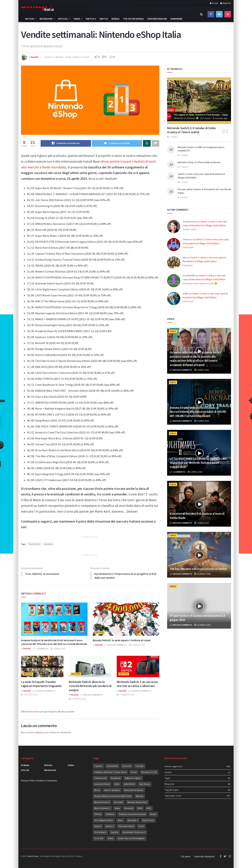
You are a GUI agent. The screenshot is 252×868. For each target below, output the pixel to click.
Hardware (176, 19)
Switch (104, 19)
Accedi (214, 3)
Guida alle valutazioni (204, 857)
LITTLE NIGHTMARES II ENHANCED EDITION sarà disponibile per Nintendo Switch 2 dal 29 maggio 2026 (198, 463)
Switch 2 (91, 19)
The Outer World (133, 19)
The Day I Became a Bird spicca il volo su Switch (198, 569)
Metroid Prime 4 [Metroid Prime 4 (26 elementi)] (102, 802)
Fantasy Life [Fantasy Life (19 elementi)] (100, 778)
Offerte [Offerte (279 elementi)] (98, 814)
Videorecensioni (157, 19)
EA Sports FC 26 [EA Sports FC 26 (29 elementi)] (149, 772)
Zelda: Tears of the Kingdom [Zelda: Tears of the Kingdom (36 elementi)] (131, 839)
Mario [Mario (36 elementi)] (97, 790)
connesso (39, 733)
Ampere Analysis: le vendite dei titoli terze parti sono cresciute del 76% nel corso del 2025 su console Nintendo (54, 642)
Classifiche (34, 544)
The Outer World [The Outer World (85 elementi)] (126, 826)
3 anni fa (48, 57)
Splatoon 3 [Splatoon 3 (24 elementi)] (133, 820)
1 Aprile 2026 (202, 523)
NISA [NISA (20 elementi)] (140, 808)
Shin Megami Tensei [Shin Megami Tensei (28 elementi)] (104, 820)
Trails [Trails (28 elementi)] (141, 826)
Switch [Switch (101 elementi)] (98, 826)
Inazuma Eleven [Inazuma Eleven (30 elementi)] (102, 784)
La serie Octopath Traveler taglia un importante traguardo (41, 684)
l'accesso (35, 712)
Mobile (115, 19)
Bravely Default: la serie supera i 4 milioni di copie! (122, 640)
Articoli (63, 19)
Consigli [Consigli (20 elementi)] (140, 766)
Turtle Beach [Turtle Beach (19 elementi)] (100, 832)
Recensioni (46, 19)
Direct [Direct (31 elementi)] (134, 772)
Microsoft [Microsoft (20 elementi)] (119, 802)
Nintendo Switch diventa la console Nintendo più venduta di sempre (90, 686)
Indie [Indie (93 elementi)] (117, 784)
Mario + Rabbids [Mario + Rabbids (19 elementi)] (112, 790)
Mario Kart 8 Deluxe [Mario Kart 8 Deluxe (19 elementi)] (134, 790)
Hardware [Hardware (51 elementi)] (116, 778)
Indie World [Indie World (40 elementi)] (129, 784)
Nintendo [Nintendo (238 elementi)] (129, 808)
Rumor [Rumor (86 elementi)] (153, 814)
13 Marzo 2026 (137, 645)
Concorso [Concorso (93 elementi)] (127, 766)
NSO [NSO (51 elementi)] (149, 808)
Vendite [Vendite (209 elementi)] (115, 832)
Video (77, 19)
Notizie (30, 19)
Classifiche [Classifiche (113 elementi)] (112, 766)
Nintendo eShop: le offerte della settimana (199, 162)
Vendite (48, 544)
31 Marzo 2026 (202, 574)
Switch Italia (33, 856)
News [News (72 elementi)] (117, 808)
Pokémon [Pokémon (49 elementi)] (110, 814)
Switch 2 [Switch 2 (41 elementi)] (110, 826)
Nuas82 (35, 57)
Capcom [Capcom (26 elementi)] (98, 766)
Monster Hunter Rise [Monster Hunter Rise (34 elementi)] (137, 802)
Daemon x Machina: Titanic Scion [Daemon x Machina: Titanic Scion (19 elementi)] (110, 772)
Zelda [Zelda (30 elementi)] (111, 839)
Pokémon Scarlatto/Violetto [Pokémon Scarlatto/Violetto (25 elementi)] (132, 814)
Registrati (226, 3)
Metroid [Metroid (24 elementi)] (140, 796)
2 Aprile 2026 (58, 649)
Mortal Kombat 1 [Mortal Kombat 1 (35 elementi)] (102, 808)
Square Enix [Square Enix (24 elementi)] (148, 820)
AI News (25, 765)
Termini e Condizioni (46, 781)
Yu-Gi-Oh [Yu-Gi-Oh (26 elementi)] (99, 839)
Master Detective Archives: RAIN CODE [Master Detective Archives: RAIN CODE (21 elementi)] (113, 796)
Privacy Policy (28, 781)
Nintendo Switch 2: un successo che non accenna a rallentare (137, 684)
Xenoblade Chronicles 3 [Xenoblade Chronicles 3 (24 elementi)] (134, 832)
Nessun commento (116, 645)
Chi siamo (186, 857)
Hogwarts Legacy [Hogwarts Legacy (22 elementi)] (133, 778)
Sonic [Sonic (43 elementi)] (120, 820)
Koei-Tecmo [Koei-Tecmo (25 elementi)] (145, 784)
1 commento (41, 649)
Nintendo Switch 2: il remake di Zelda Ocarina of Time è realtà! (191, 130)
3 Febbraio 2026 (78, 699)
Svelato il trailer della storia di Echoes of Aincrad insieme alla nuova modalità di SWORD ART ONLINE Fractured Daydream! (198, 412)
